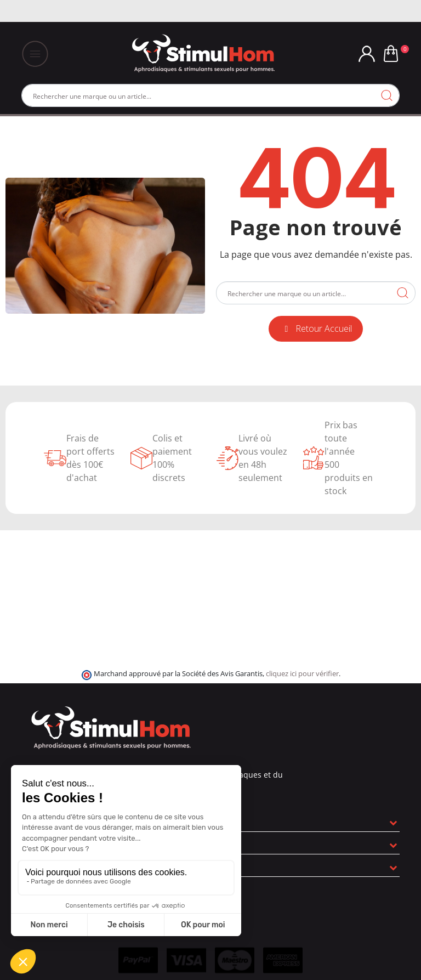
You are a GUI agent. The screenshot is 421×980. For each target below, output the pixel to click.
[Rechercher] (210, 95)
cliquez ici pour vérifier (302, 674)
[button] (316, 329)
